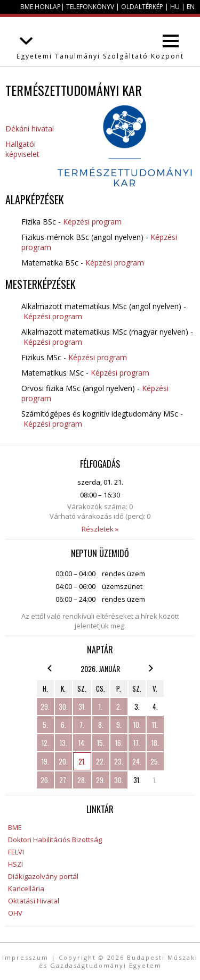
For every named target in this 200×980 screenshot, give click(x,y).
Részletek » (100, 529)
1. (101, 707)
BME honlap (41, 7)
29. (45, 707)
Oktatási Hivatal (34, 901)
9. (119, 725)
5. (45, 725)
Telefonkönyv (90, 7)
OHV (15, 913)
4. (155, 707)
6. (63, 725)
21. (82, 761)
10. (137, 725)
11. (155, 725)
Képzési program (92, 222)
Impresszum (25, 957)
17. (137, 743)
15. (101, 743)
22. (101, 761)
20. (63, 761)
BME (15, 827)
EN (191, 7)
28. (82, 780)
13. (63, 743)
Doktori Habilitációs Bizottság (55, 840)
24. (137, 761)
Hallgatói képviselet (22, 149)
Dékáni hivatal (30, 128)
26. (45, 780)
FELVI (16, 852)
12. (45, 743)
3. (137, 707)
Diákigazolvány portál (43, 876)
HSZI (15, 864)
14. (82, 743)
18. (155, 743)
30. (63, 707)
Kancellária (26, 888)
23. (119, 761)
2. (119, 707)
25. (155, 761)
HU (175, 7)
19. (45, 761)
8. (101, 725)
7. (82, 725)
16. (119, 743)
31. (82, 707)
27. (63, 780)
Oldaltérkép (142, 7)
